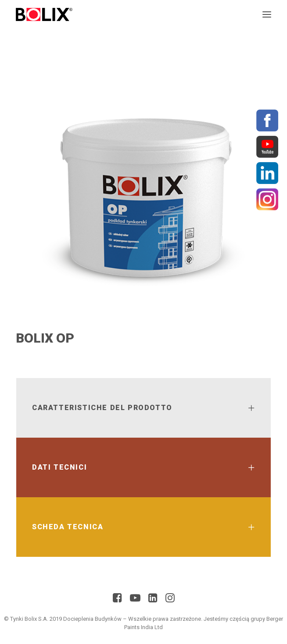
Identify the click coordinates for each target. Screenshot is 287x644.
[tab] (143, 408)
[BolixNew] (44, 14)
